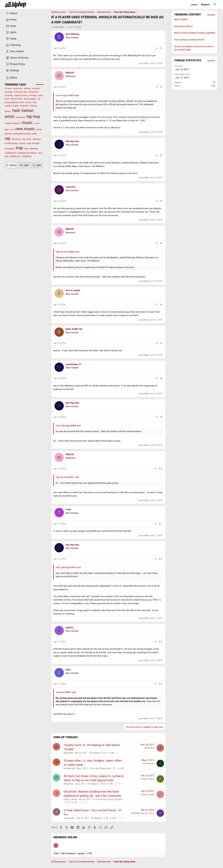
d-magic (33, 95)
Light (24, 165)
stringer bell (69, 768)
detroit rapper (30, 99)
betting (27, 88)
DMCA (11, 78)
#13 (160, 642)
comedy (8, 92)
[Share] (157, 48)
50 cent (8, 88)
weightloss (27, 156)
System (11, 165)
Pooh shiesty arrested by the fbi (189, 40)
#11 (160, 524)
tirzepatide (10, 148)
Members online (65, 837)
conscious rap (20, 92)
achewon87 (69, 818)
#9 (161, 417)
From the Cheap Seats (101, 768)
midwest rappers (12, 123)
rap (8, 138)
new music (25, 129)
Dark (37, 165)
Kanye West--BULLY (183, 26)
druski (28, 102)
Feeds (11, 39)
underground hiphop (27, 153)
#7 (161, 343)
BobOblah (68, 753)
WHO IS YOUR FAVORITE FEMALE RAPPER (195, 33)
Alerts (11, 32)
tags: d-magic (33, 143)
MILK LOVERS (181, 20)
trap (19, 148)
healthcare (20, 117)
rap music (27, 139)
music (27, 123)
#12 (160, 559)
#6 (161, 305)
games (8, 111)
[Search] (215, 4)
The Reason (95, 753)
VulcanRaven (148, 763)
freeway (33, 106)
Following (13, 45)
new (12, 129)
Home (11, 20)
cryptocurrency (21, 95)
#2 (161, 87)
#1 (161, 48)
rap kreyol (16, 139)
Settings (12, 70)
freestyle (24, 106)
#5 (161, 243)
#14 (160, 684)
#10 (160, 469)
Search (12, 13)
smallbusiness (11, 143)
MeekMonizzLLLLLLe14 (143, 813)
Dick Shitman (73, 34)
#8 (161, 378)
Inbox (11, 26)
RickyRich (68, 784)
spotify (23, 143)
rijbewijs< (37, 139)
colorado (36, 88)
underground (11, 153)
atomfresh (18, 88)
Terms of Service (17, 58)
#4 (161, 201)
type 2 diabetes (31, 148)
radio (35, 134)
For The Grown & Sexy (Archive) (108, 799)
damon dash (16, 99)
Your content (15, 51)
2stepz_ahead (70, 799)
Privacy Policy (16, 64)
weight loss (15, 156)
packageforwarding (22, 134)
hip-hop (33, 117)
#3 (161, 155)
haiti (16, 110)
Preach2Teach (147, 779)
